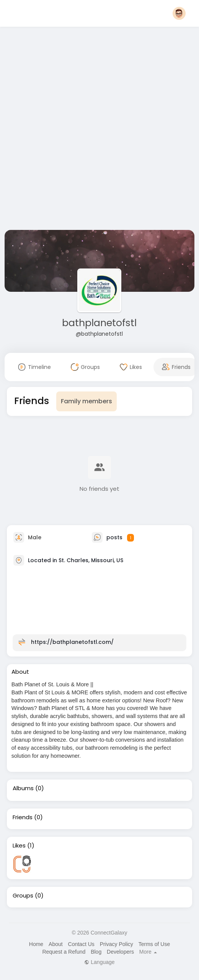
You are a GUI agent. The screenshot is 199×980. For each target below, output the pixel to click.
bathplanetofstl (99, 323)
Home (36, 944)
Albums (23, 788)
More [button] (148, 952)
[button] (179, 13)
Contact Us (81, 944)
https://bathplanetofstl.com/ (72, 642)
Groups (23, 896)
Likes (19, 846)
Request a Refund (64, 952)
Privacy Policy (117, 944)
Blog (96, 952)
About (56, 944)
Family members (86, 401)
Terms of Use (154, 944)
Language (99, 962)
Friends (23, 817)
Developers (120, 952)
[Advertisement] (93, 130)
